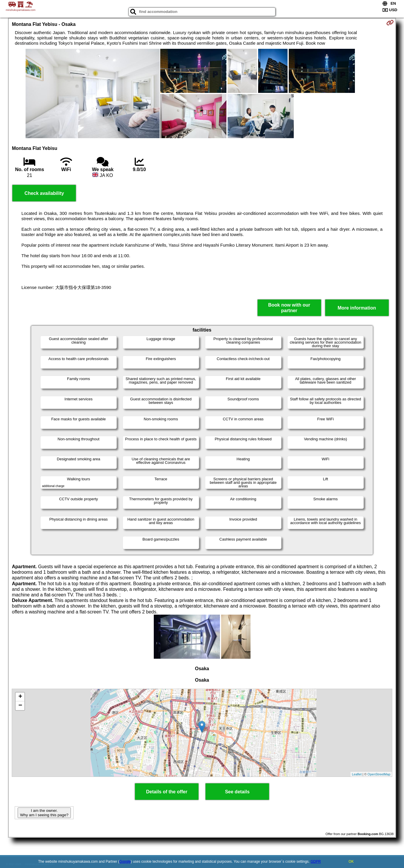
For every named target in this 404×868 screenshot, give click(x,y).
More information (357, 308)
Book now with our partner (289, 308)
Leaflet (357, 774)
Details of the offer (167, 792)
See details (237, 792)
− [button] (20, 706)
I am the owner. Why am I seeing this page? (44, 813)
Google (125, 862)
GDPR (316, 862)
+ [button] (20, 697)
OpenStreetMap (379, 774)
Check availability (44, 193)
